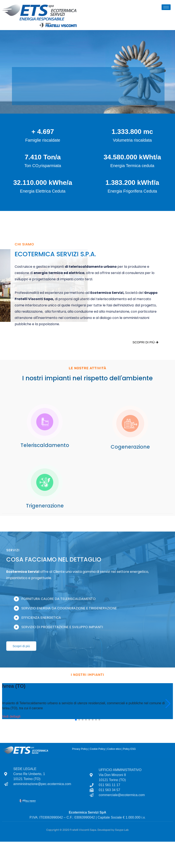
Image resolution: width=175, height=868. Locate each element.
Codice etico (114, 749)
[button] (76, 720)
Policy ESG (129, 749)
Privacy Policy (80, 749)
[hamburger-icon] (166, 7)
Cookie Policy (97, 749)
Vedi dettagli (11, 716)
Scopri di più (145, 342)
